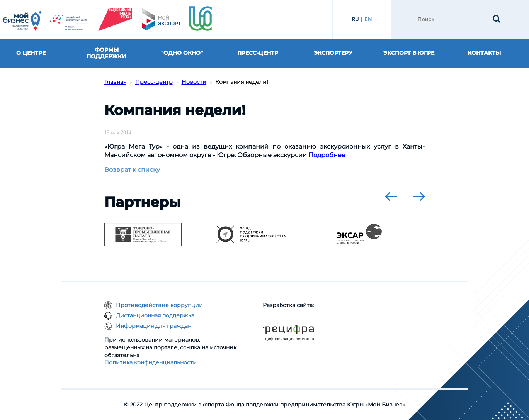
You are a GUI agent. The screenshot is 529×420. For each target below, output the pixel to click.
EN (368, 19)
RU (355, 19)
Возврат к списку (132, 170)
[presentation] (391, 196)
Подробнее (327, 155)
